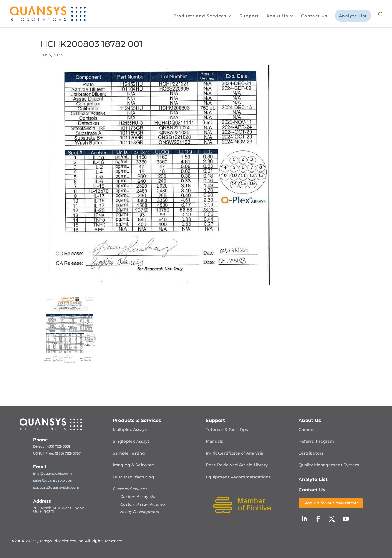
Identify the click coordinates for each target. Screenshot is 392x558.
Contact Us (314, 16)
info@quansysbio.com (53, 473)
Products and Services (200, 16)
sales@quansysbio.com (53, 480)
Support (249, 16)
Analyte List (353, 16)
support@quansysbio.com (56, 487)
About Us (277, 16)
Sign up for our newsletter (331, 503)
